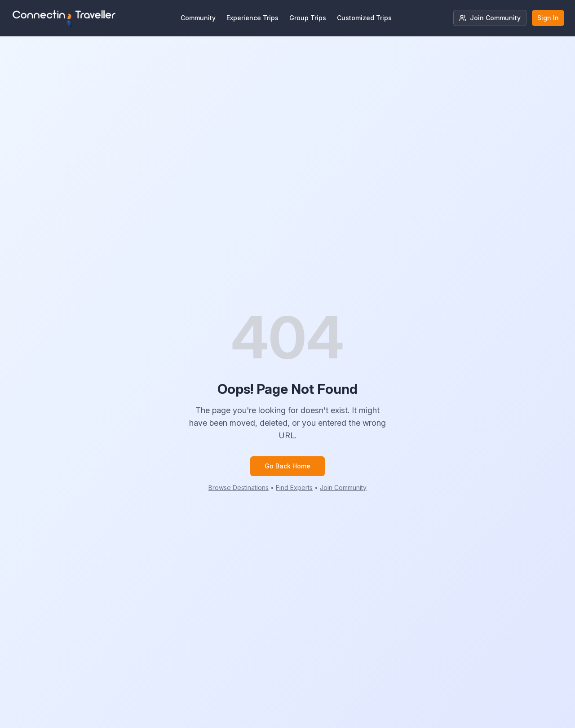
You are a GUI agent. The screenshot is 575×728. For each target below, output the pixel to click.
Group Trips (308, 18)
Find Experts (294, 488)
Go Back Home (287, 466)
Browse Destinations (239, 488)
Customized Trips (364, 18)
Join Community (490, 18)
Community (198, 18)
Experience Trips (252, 18)
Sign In (548, 18)
